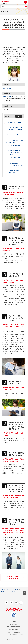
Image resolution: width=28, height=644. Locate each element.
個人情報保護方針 (14, 630)
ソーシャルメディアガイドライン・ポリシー (14, 635)
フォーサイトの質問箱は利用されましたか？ (15, 159)
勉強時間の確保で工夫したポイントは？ (15, 146)
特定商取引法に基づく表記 (14, 627)
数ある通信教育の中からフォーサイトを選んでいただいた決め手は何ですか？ (15, 130)
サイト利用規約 (14, 624)
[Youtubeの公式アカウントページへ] (7, 603)
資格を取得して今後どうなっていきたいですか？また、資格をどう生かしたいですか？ (15, 165)
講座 (3, 6)
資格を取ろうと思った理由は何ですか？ (15, 123)
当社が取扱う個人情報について (14, 632)
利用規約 (14, 621)
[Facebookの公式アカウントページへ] (16, 603)
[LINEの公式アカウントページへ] (11, 603)
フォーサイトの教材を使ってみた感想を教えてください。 (15, 141)
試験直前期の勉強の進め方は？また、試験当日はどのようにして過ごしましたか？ (15, 153)
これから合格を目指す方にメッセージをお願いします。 (15, 171)
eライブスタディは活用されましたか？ (15, 136)
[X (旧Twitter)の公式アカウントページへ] (21, 603)
